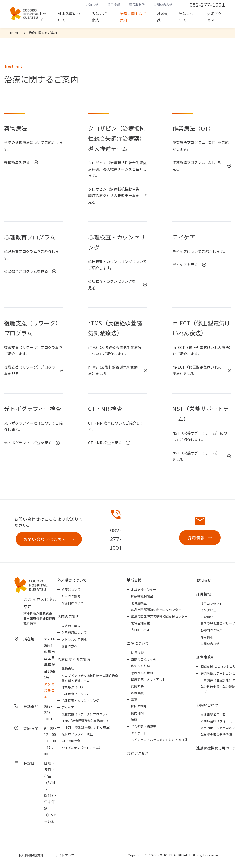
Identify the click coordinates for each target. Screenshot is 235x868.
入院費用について (74, 633)
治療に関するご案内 (133, 17)
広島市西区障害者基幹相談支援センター (159, 617)
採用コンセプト (212, 604)
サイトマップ (65, 856)
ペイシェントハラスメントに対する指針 (159, 740)
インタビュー (210, 611)
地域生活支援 (140, 623)
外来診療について (69, 17)
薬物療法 (68, 669)
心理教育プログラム (76, 694)
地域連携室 (139, 603)
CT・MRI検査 (71, 741)
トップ (43, 17)
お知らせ (92, 4)
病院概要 (137, 687)
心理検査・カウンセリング (80, 701)
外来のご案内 (71, 597)
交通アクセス (214, 17)
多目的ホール (140, 630)
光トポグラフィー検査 (77, 734)
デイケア (68, 708)
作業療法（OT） (73, 688)
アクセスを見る (49, 691)
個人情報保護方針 (31, 856)
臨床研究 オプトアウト (148, 680)
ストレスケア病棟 (74, 640)
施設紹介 (207, 617)
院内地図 (137, 713)
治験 (134, 720)
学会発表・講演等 (144, 727)
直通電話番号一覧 (213, 715)
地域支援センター (144, 590)
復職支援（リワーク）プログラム (85, 714)
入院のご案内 (99, 17)
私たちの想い (140, 666)
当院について (186, 17)
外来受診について (72, 581)
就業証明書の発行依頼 (216, 735)
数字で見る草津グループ (218, 624)
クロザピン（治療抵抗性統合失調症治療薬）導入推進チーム (90, 678)
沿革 (134, 700)
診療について (71, 590)
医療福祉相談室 (142, 597)
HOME (15, 33)
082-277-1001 (207, 5)
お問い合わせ (163, 4)
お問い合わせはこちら (44, 540)
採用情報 (114, 4)
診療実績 (137, 693)
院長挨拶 (137, 653)
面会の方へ (69, 646)
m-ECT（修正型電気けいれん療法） (87, 728)
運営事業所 (137, 4)
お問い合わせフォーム (216, 722)
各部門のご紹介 (212, 631)
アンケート (139, 733)
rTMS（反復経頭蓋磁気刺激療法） (86, 721)
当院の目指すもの (144, 660)
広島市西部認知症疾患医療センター (156, 610)
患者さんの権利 (142, 673)
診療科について (73, 603)
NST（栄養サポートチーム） (82, 748)
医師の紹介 (139, 706)
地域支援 (163, 17)
